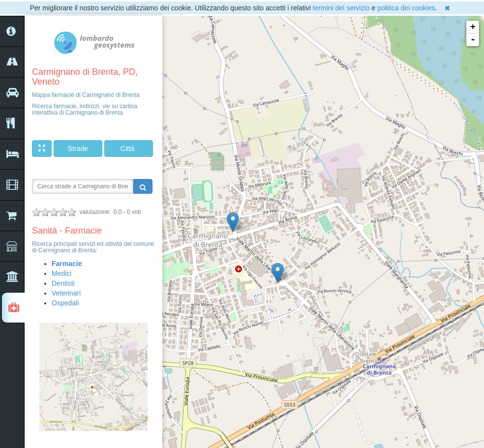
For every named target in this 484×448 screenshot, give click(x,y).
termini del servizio (341, 8)
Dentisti (63, 283)
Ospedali (65, 303)
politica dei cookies (406, 8)
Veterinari (66, 293)
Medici (61, 273)
